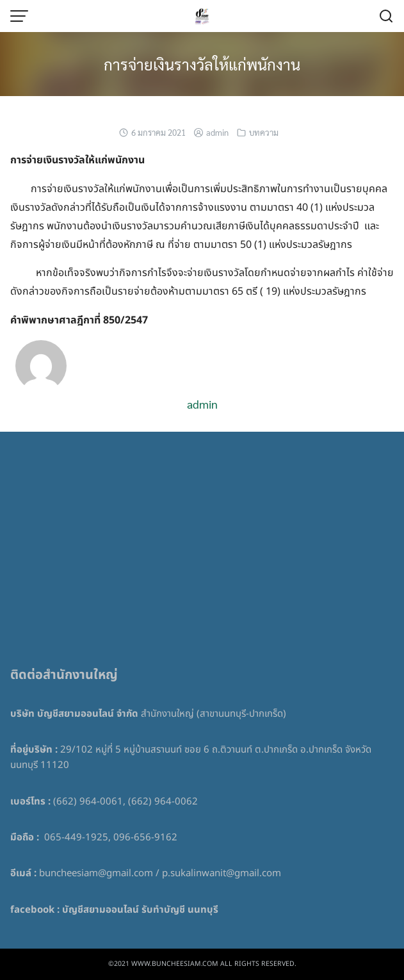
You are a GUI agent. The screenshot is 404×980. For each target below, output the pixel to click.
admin (217, 132)
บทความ (264, 132)
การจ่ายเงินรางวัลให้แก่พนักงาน (202, 64)
